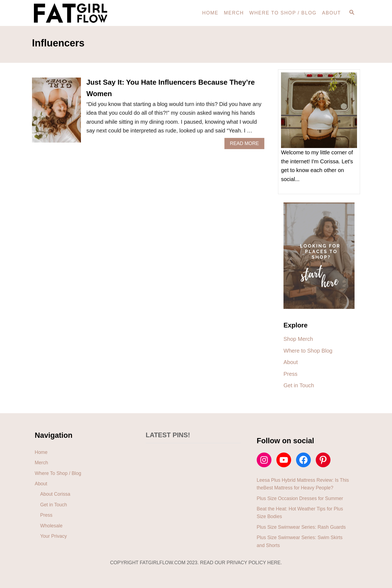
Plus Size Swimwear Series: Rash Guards (301, 527)
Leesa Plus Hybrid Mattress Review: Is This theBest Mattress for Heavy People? (303, 484)
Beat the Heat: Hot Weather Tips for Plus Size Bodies (300, 513)
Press (46, 515)
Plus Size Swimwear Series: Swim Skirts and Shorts (300, 541)
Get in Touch (54, 505)
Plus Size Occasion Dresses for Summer (300, 498)
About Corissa (55, 494)
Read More (247, 145)
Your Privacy (54, 536)
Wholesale (51, 526)
